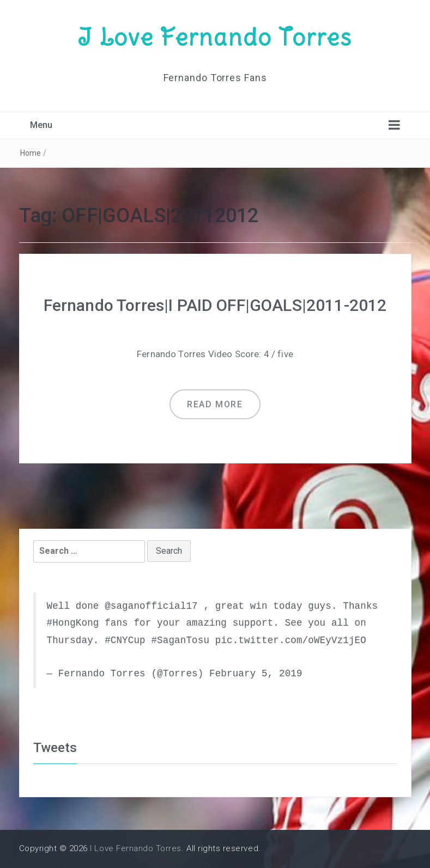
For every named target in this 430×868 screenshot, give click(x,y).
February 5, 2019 (256, 674)
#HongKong (73, 623)
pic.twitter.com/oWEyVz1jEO (291, 640)
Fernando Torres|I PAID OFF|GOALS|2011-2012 (215, 305)
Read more (215, 404)
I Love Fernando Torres (215, 37)
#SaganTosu (180, 640)
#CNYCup (125, 640)
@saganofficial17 (151, 606)
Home (31, 153)
